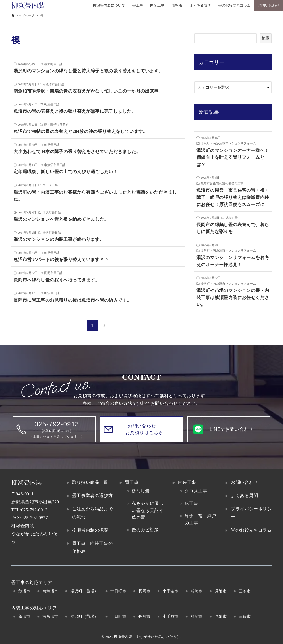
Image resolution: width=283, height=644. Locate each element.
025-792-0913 (34, 510)
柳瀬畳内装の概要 (90, 530)
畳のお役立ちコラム (251, 530)
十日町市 (118, 591)
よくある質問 (244, 496)
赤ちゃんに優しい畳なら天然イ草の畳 (147, 510)
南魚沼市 (50, 591)
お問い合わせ (244, 482)
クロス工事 (196, 491)
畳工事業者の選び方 (93, 496)
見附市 (221, 591)
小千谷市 (171, 591)
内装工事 (187, 482)
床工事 (191, 503)
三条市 (245, 591)
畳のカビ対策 (145, 530)
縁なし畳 (141, 491)
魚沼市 (24, 591)
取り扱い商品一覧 (90, 482)
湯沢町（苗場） (84, 591)
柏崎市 (197, 591)
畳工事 (132, 482)
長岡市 (144, 591)
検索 (266, 38)
